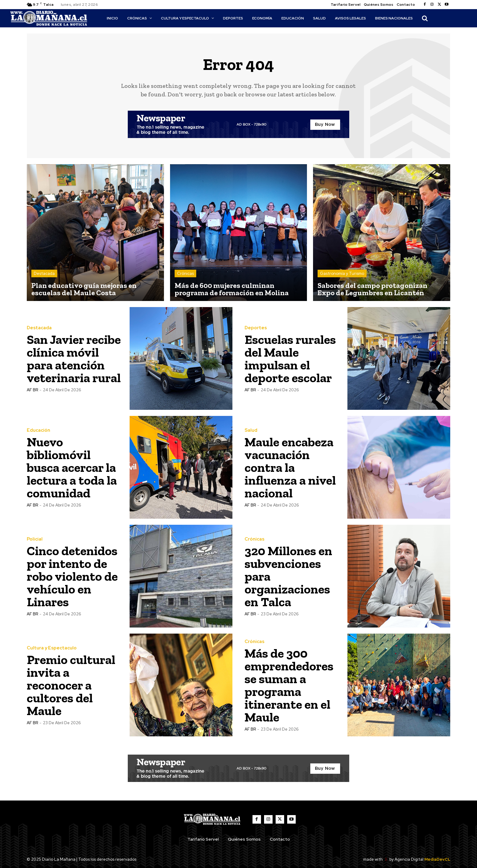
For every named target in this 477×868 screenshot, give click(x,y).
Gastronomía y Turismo (342, 273)
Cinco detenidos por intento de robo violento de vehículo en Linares (72, 576)
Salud (251, 430)
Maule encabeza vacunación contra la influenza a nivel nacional (290, 467)
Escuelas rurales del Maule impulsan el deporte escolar (290, 359)
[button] (425, 18)
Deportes (256, 328)
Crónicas (185, 273)
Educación (38, 430)
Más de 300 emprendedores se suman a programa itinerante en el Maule (289, 685)
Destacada (44, 273)
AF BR (32, 390)
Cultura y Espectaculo (52, 648)
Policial (35, 539)
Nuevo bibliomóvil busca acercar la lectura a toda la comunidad (72, 467)
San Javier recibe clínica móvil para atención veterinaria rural (74, 359)
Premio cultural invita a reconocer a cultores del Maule (71, 685)
